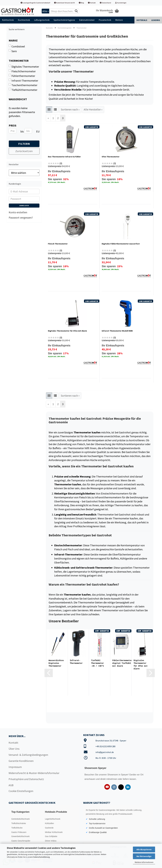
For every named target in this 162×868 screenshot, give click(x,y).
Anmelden (24, 205)
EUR (37, 131)
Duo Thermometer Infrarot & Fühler (64, 157)
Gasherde (49, 828)
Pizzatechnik (105, 20)
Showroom (113, 775)
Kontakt (92, 3)
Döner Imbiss (51, 841)
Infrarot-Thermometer (76, 662)
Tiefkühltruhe (17, 828)
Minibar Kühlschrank (54, 832)
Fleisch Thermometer (58, 244)
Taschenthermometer (23, 85)
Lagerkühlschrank (53, 819)
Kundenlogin (121, 3)
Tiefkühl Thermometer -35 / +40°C (97, 663)
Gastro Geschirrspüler (21, 841)
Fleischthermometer (22, 71)
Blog (81, 3)
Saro (13, 51)
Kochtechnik (24, 20)
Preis (13, 125)
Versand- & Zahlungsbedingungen (28, 755)
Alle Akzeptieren (144, 849)
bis (21, 131)
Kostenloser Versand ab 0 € (64, 3)
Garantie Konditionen (21, 761)
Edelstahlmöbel (87, 20)
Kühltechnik (8, 20)
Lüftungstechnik (42, 20)
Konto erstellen (18, 212)
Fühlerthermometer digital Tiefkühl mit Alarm (122, 663)
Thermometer (19, 61)
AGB (11, 785)
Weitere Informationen (144, 862)
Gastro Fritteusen (19, 832)
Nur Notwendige (144, 856)
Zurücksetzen (24, 151)
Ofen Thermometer (111, 157)
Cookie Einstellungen (21, 791)
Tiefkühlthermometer (23, 90)
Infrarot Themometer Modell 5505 (117, 331)
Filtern (24, 144)
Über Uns (14, 749)
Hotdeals (142, 20)
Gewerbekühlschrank (21, 836)
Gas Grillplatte (51, 836)
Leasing (156, 20)
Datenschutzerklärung (41, 857)
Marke (13, 40)
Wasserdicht (18, 99)
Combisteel (17, 46)
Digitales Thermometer (24, 66)
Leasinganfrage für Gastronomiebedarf (35, 3)
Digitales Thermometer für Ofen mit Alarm (67, 331)
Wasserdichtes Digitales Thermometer (56, 663)
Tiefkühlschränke (19, 823)
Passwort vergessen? (21, 218)
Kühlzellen (49, 823)
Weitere (119, 20)
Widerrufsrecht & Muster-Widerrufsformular (34, 773)
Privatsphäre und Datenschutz (26, 779)
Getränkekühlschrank (21, 819)
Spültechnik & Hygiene (64, 20)
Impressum (15, 767)
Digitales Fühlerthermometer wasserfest (121, 244)
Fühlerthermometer (22, 76)
